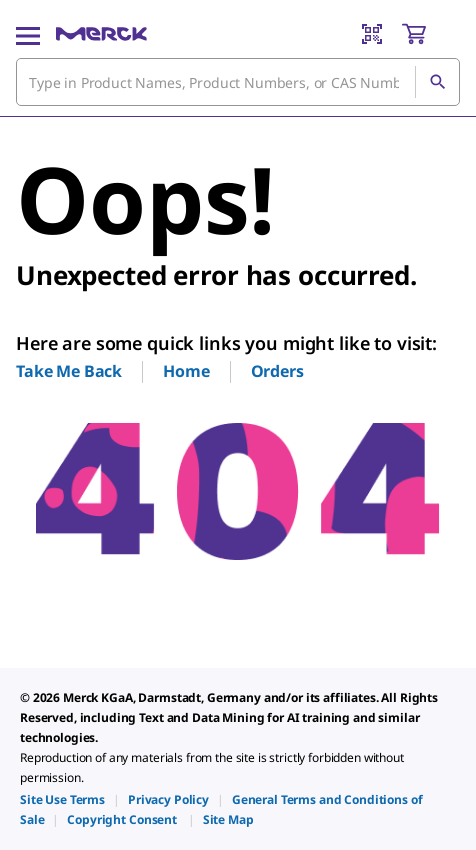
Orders (277, 371)
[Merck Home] (101, 34)
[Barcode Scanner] (372, 34)
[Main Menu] (28, 34)
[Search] (437, 82)
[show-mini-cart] (430, 34)
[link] (62, 799)
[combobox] (238, 82)
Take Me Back (69, 371)
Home (186, 371)
